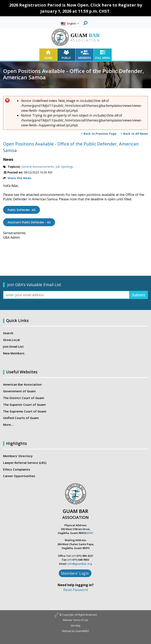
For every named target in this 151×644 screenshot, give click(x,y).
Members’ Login (75, 573)
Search (8, 333)
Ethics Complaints (17, 469)
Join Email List (13, 346)
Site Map (76, 626)
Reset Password (75, 590)
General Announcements (38, 167)
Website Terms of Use (75, 620)
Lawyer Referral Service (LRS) (25, 463)
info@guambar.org (80, 564)
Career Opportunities (19, 476)
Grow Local (11, 340)
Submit (139, 295)
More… (8, 425)
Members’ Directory (18, 456)
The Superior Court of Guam (24, 405)
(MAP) (89, 533)
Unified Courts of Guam (21, 418)
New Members (14, 353)
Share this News (19, 178)
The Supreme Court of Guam (25, 411)
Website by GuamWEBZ (75, 631)
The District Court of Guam (24, 398)
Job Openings (64, 167)
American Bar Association (22, 384)
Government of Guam (19, 391)
